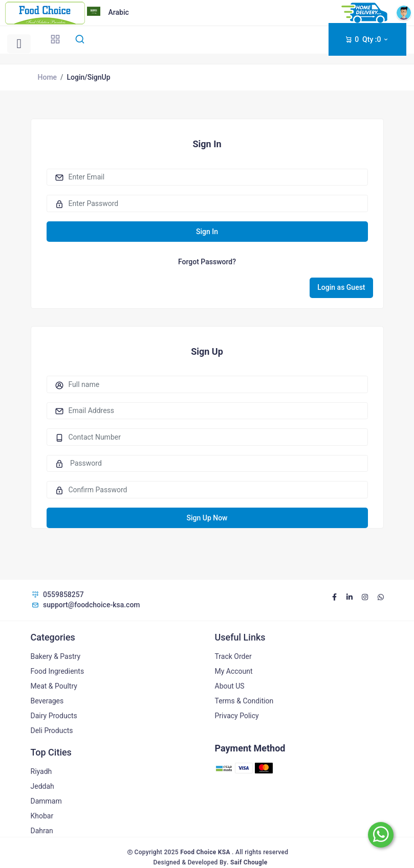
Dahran (42, 831)
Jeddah (42, 786)
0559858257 (57, 595)
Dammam (46, 801)
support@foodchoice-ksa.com (85, 605)
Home (48, 77)
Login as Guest (341, 287)
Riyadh (41, 771)
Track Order (233, 656)
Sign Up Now (207, 518)
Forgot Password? (207, 262)
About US (230, 686)
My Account (234, 671)
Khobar (42, 816)
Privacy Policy (237, 716)
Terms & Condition (244, 701)
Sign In (207, 232)
